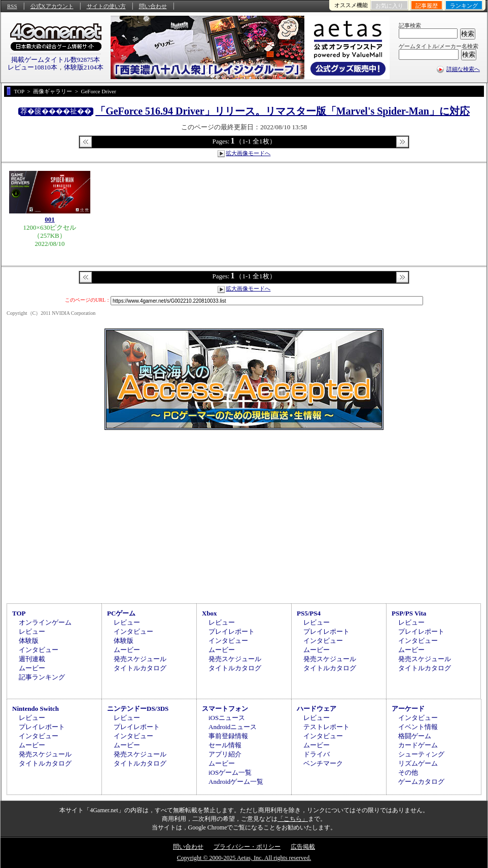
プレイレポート (232, 631)
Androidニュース (233, 727)
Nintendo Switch (36, 709)
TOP (19, 613)
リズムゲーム (418, 763)
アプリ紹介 (225, 754)
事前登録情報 (228, 736)
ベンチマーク (323, 763)
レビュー (32, 631)
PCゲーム (121, 613)
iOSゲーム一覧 (230, 772)
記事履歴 (427, 6)
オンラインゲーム (45, 622)
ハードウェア (317, 709)
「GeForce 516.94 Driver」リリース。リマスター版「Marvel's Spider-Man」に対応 (283, 111)
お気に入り (389, 6)
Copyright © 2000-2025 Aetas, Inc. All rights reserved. (244, 858)
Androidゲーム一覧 (236, 782)
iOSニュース (227, 718)
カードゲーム (418, 745)
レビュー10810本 (32, 67)
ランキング (464, 6)
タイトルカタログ (140, 668)
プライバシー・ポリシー (247, 847)
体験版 (29, 641)
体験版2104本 (84, 67)
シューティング (421, 754)
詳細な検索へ (463, 69)
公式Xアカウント (52, 6)
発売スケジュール (140, 659)
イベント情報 (418, 727)
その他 (408, 772)
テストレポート (326, 727)
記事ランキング (42, 677)
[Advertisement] (244, 515)
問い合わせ (153, 6)
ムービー (32, 668)
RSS (12, 6)
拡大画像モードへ (248, 153)
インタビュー (39, 650)
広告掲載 (303, 847)
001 (50, 219)
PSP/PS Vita (409, 613)
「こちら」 (293, 819)
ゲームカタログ (421, 782)
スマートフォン (225, 709)
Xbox (210, 613)
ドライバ (317, 754)
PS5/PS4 (309, 613)
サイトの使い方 (106, 6)
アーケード (408, 709)
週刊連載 (32, 659)
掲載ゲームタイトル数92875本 (56, 60)
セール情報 (225, 745)
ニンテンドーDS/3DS (138, 709)
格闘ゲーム (415, 736)
